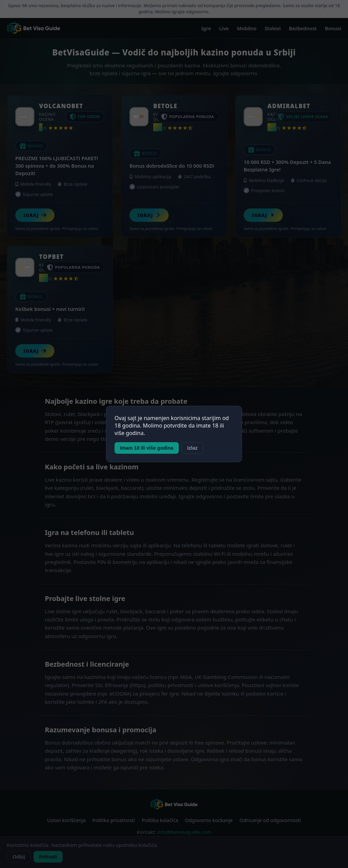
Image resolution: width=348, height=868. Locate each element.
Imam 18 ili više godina (147, 448)
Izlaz (192, 448)
